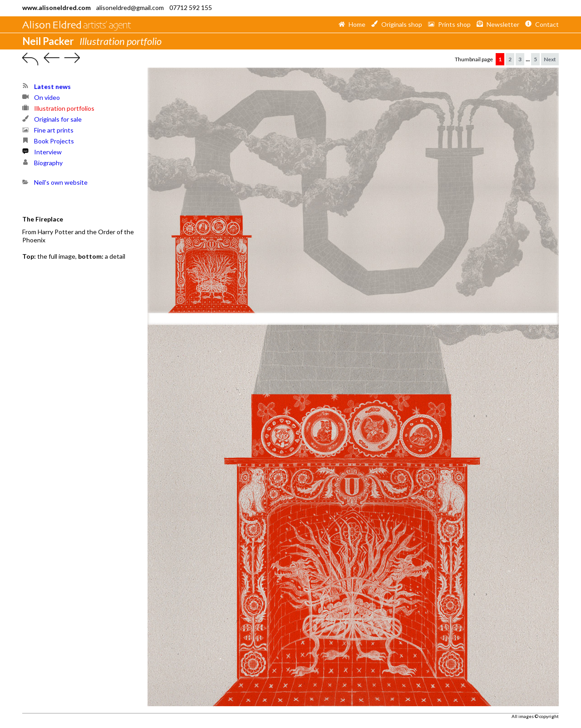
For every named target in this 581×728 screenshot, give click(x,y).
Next (550, 59)
